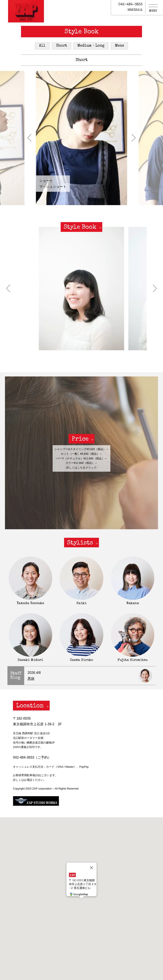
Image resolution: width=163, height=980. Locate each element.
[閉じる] (91, 867)
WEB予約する (135, 9)
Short (62, 46)
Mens (119, 46)
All (42, 46)
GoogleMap (79, 894)
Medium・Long (91, 46)
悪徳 (31, 679)
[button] (29, 138)
